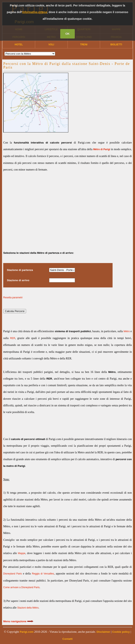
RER (13, 338)
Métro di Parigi (102, 149)
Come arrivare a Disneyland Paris (21, 587)
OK (67, 34)
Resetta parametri (13, 298)
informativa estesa (35, 12)
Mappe (22, 553)
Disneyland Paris (13, 574)
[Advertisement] (67, 208)
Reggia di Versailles (43, 574)
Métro (127, 331)
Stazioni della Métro (28, 608)
